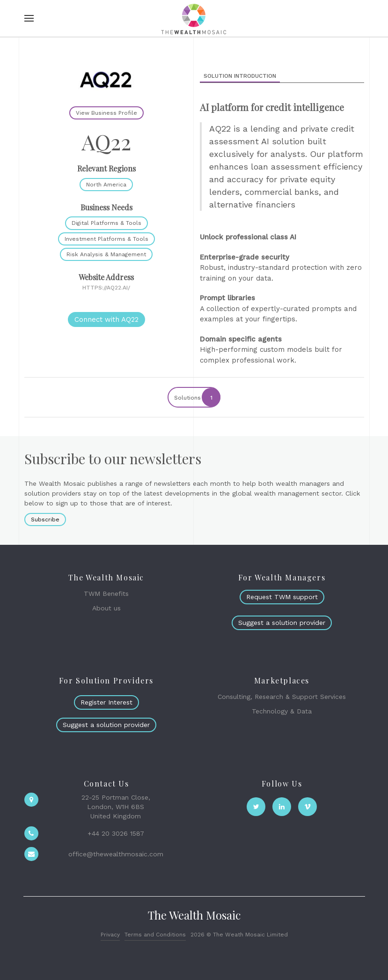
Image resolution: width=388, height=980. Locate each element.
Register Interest (106, 702)
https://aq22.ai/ (106, 288)
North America (106, 185)
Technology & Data (282, 711)
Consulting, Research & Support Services (282, 697)
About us (106, 608)
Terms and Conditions (155, 935)
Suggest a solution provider (282, 623)
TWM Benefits (106, 594)
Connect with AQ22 (106, 319)
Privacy (110, 935)
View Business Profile (106, 113)
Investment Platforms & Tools (106, 239)
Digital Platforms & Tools (106, 223)
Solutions (197, 397)
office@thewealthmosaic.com (116, 854)
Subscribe (45, 520)
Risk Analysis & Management (106, 254)
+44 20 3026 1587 (116, 833)
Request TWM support (282, 597)
